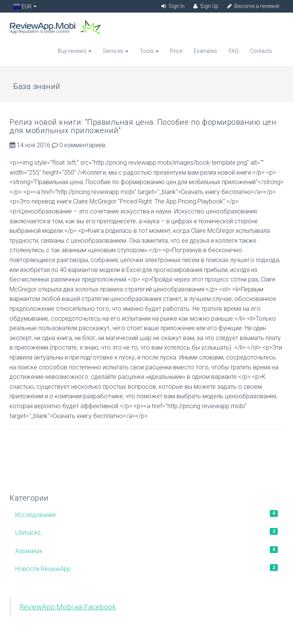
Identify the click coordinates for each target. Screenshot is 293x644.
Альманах (146, 550)
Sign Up (206, 6)
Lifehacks (146, 532)
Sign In (173, 6)
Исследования (146, 514)
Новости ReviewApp (146, 568)
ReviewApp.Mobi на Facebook (68, 607)
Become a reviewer (253, 6)
